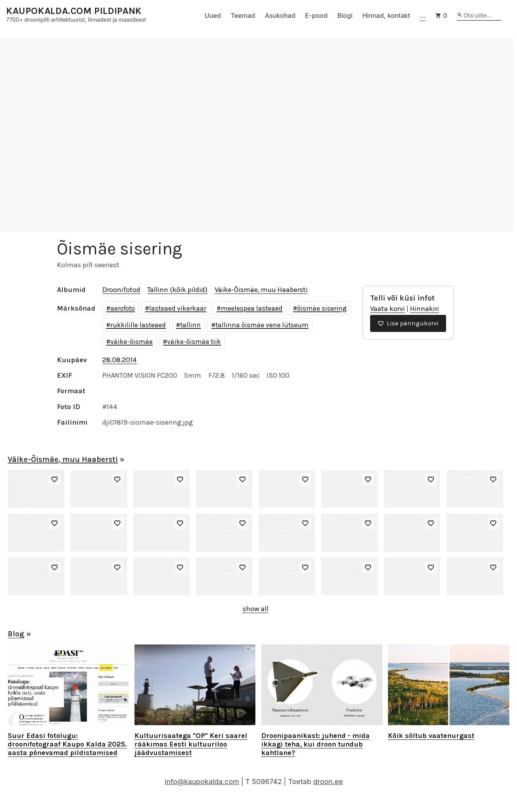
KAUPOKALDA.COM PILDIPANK (74, 11)
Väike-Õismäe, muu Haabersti (261, 290)
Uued (213, 16)
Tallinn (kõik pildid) (177, 290)
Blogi (345, 16)
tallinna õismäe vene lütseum (262, 325)
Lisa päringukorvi (408, 323)
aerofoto (123, 308)
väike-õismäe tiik (194, 342)
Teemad (243, 16)
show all (256, 609)
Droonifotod (121, 290)
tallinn (190, 325)
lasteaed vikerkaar (178, 308)
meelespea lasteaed (252, 308)
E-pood (316, 16)
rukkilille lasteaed (138, 325)
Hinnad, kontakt (386, 16)
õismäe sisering (322, 308)
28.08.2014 (120, 360)
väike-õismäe (132, 342)
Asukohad (280, 16)
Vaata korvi (388, 309)
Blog (16, 634)
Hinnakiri (425, 309)
